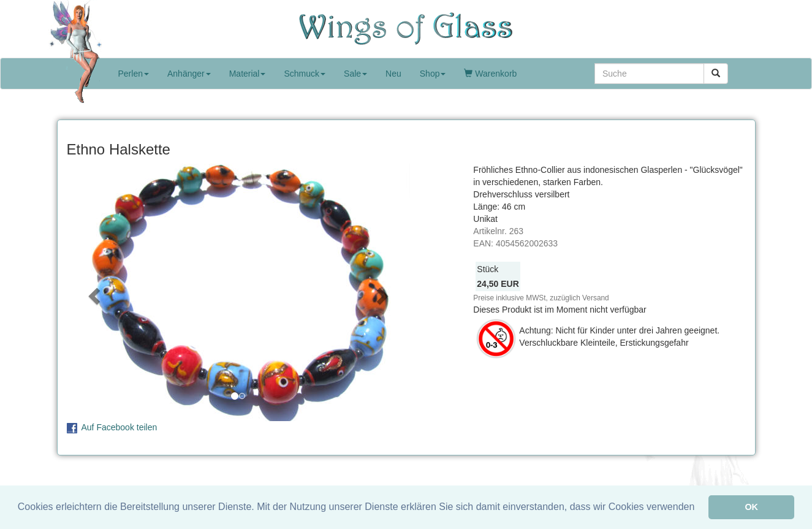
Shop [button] (433, 74)
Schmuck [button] (305, 74)
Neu (393, 74)
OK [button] (751, 507)
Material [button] (248, 74)
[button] (93, 292)
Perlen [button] (134, 74)
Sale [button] (355, 74)
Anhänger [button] (189, 74)
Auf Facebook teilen (120, 427)
